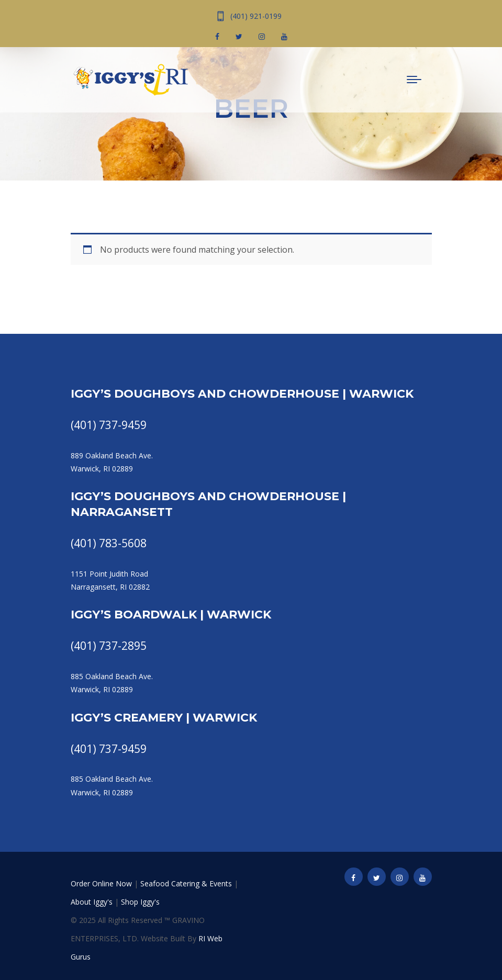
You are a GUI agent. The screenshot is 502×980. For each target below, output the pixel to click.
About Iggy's (92, 902)
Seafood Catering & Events (186, 883)
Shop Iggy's (140, 902)
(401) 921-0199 (256, 16)
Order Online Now (101, 883)
